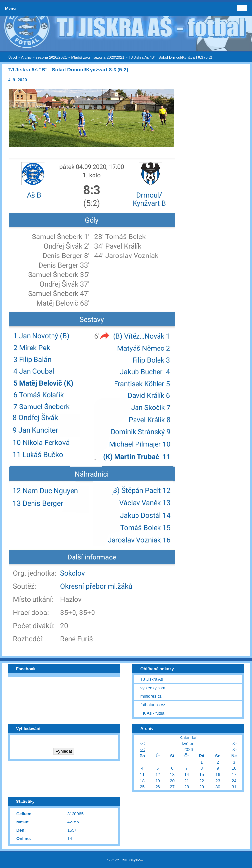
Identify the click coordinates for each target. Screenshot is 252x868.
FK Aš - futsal (153, 713)
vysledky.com (153, 688)
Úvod (13, 57)
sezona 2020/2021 (51, 57)
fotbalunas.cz (153, 705)
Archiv (26, 57)
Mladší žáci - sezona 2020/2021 (98, 57)
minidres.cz (151, 696)
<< (142, 743)
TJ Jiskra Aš (152, 679)
